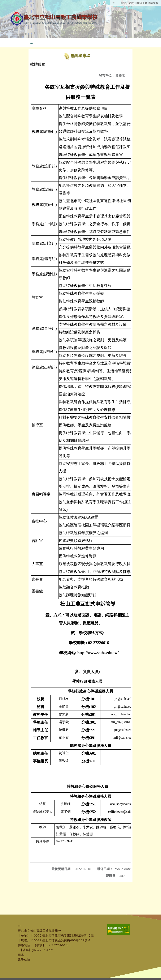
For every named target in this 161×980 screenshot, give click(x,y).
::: (114, 3)
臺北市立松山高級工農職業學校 (139, 3)
